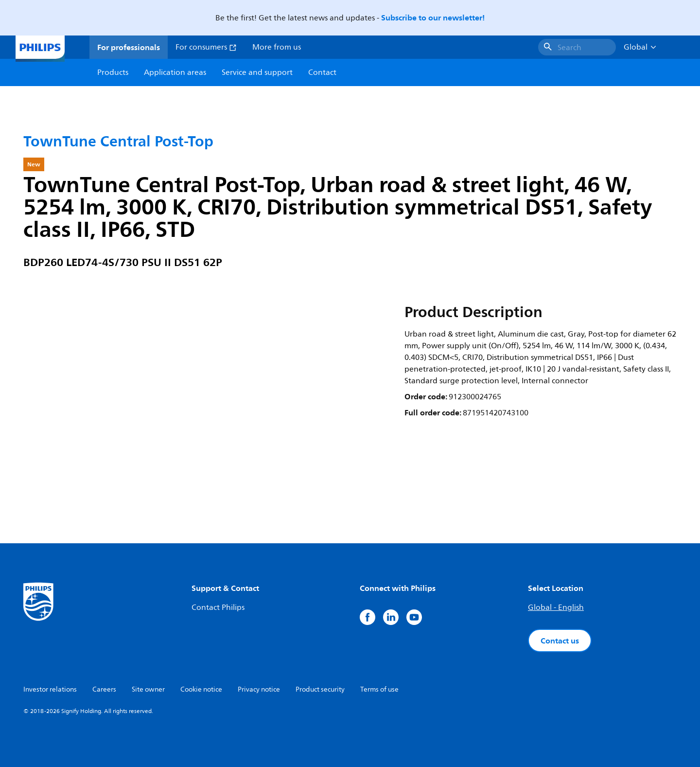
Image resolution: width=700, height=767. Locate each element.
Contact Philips (218, 607)
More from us (277, 47)
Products (113, 72)
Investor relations (50, 689)
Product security (320, 689)
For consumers (206, 47)
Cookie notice (201, 689)
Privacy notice (259, 689)
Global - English (556, 607)
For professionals (129, 47)
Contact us (560, 641)
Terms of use (379, 689)
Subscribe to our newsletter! (433, 18)
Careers (104, 689)
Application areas (175, 72)
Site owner (148, 689)
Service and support (257, 72)
